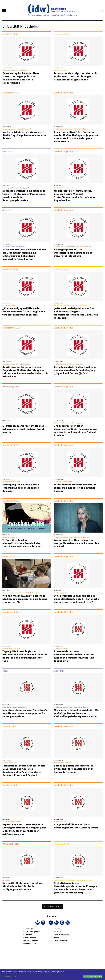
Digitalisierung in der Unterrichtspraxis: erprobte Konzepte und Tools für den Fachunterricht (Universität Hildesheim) (76, 888)
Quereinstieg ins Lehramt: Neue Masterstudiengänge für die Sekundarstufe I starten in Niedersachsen (21, 78)
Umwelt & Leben (30, 938)
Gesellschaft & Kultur (32, 932)
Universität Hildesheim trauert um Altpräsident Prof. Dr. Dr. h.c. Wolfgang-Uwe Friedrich (22, 886)
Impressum (58, 932)
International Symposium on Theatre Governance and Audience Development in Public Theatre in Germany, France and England (24, 770)
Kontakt (57, 938)
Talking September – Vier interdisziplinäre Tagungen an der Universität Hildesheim (74, 253)
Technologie (28, 929)
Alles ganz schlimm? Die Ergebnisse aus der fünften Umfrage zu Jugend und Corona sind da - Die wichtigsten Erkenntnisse (77, 137)
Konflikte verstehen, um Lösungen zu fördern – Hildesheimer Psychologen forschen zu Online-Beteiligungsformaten (24, 195)
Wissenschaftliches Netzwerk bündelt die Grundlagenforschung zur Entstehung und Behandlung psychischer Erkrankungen (24, 254)
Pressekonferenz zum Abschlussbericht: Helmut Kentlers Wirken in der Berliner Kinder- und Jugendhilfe (74, 656)
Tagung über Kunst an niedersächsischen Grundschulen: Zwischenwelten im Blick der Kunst (23, 543)
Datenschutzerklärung (61, 935)
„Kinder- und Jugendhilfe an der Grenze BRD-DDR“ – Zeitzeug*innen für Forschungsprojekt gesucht (24, 311)
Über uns (57, 929)
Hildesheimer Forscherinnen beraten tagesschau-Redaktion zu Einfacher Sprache (75, 488)
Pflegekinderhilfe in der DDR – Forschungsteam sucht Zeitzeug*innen (76, 826)
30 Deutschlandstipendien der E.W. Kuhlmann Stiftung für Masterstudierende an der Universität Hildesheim (76, 313)
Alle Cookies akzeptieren (93, 976)
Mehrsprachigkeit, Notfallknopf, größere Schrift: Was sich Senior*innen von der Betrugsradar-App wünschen (75, 195)
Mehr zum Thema (52, 907)
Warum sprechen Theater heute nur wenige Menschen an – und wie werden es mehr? (76, 543)
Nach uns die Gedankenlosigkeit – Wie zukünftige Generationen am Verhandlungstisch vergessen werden (77, 713)
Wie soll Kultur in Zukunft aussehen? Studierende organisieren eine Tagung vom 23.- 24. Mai (25, 599)
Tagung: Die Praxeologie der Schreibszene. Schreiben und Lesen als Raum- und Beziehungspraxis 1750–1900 (25, 656)
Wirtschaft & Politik (31, 941)
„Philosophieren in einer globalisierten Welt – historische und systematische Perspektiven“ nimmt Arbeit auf (76, 431)
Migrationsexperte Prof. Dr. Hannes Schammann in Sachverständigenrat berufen (23, 429)
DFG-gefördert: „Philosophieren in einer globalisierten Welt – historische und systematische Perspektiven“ (76, 599)
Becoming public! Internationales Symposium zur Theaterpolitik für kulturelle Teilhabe (74, 769)
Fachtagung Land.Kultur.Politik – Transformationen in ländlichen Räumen (22, 488)
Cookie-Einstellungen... (10, 976)
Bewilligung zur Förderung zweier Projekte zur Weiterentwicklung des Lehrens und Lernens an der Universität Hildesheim (25, 372)
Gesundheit (28, 935)
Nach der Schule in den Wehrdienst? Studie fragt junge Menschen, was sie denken (24, 135)
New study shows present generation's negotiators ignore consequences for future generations (25, 713)
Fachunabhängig (30, 943)
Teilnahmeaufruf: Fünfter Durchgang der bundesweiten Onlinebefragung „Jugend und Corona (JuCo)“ (75, 370)
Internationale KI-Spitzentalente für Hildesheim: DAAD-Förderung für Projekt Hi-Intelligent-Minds (75, 76)
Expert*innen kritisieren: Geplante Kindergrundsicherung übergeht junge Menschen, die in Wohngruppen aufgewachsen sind (24, 829)
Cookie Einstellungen (61, 941)
